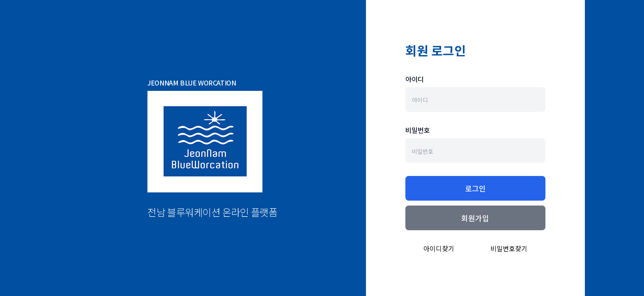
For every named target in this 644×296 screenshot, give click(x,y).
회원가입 (475, 218)
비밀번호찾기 (509, 248)
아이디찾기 (439, 248)
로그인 (475, 188)
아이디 (415, 79)
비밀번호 (418, 130)
